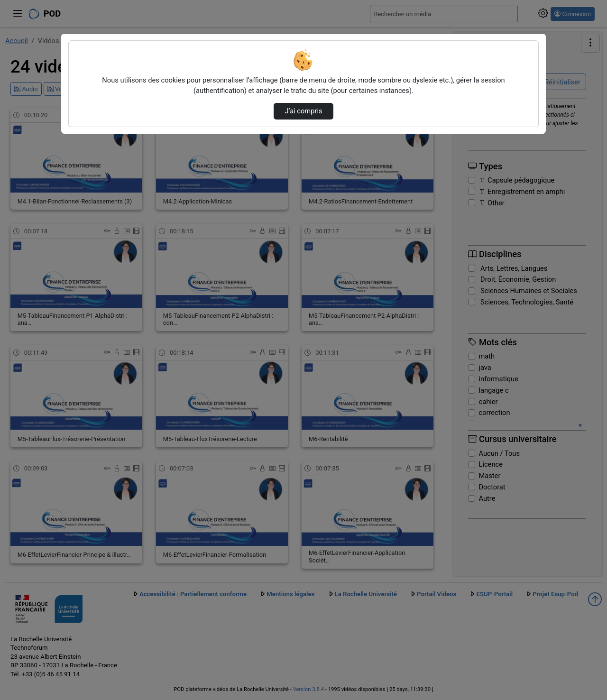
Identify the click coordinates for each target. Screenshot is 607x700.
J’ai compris (303, 111)
